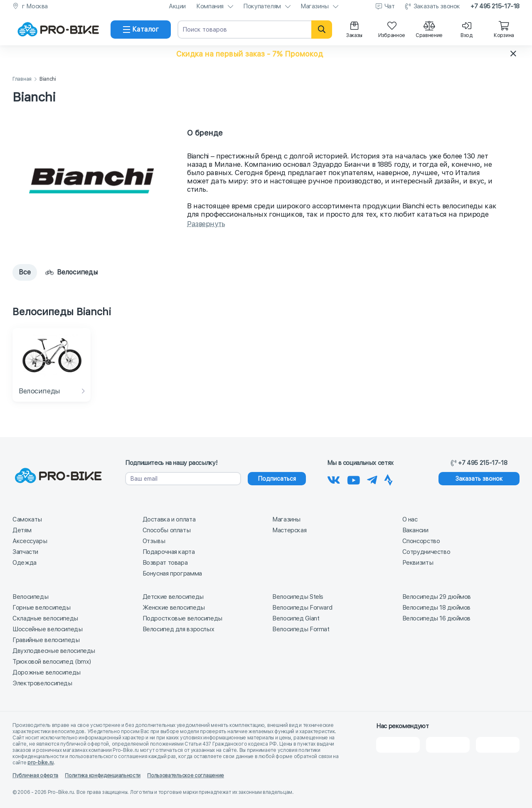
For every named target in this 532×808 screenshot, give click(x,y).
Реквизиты (418, 562)
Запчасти (25, 551)
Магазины (315, 6)
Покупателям (262, 6)
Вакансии (415, 530)
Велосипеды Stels (298, 596)
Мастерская (289, 530)
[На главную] (58, 30)
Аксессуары (30, 541)
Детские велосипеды (173, 596)
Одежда (25, 562)
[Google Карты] (498, 744)
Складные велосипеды (45, 618)
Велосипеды (30, 596)
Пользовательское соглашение (186, 775)
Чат (390, 6)
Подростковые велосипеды (182, 618)
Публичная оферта (35, 775)
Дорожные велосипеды (47, 672)
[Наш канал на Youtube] (354, 479)
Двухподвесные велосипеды (54, 650)
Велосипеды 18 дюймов (437, 607)
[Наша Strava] (388, 479)
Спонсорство (421, 541)
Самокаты (27, 519)
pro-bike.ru (41, 762)
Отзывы (154, 541)
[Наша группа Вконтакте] (334, 479)
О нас (410, 519)
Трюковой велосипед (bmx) (52, 661)
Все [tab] (25, 272)
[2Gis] (398, 744)
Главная (22, 79)
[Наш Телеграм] (372, 479)
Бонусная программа (172, 573)
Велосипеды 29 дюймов (437, 596)
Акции (177, 6)
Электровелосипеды (42, 683)
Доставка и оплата (169, 519)
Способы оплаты (167, 530)
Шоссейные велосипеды (48, 629)
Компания (210, 6)
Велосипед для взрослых (179, 629)
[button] (266, 54)
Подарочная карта (169, 551)
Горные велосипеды (42, 607)
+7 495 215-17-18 (495, 6)
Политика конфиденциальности (103, 775)
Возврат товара (165, 562)
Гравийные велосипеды (46, 640)
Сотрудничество (426, 551)
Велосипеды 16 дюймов (437, 618)
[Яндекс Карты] (448, 744)
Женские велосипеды (174, 607)
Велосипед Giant (296, 618)
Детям (22, 530)
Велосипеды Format (301, 629)
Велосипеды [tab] (71, 272)
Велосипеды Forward (302, 607)
